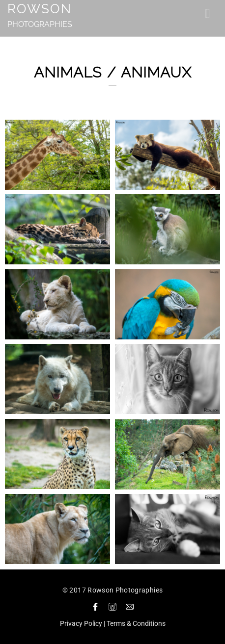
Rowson (40, 9)
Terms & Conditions (136, 623)
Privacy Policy (81, 623)
